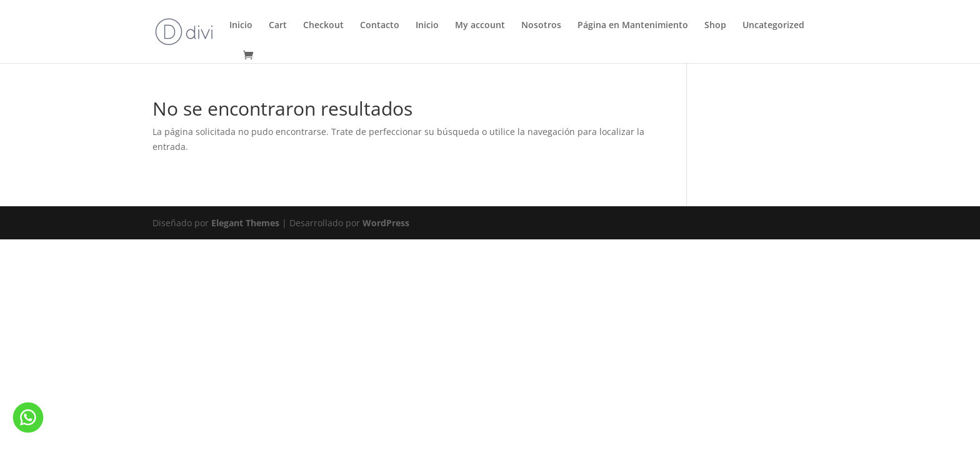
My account (480, 26)
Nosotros (541, 26)
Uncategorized (773, 26)
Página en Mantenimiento (633, 26)
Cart (278, 26)
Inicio (241, 26)
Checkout (323, 26)
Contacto (380, 26)
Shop (715, 26)
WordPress (386, 223)
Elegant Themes (245, 223)
